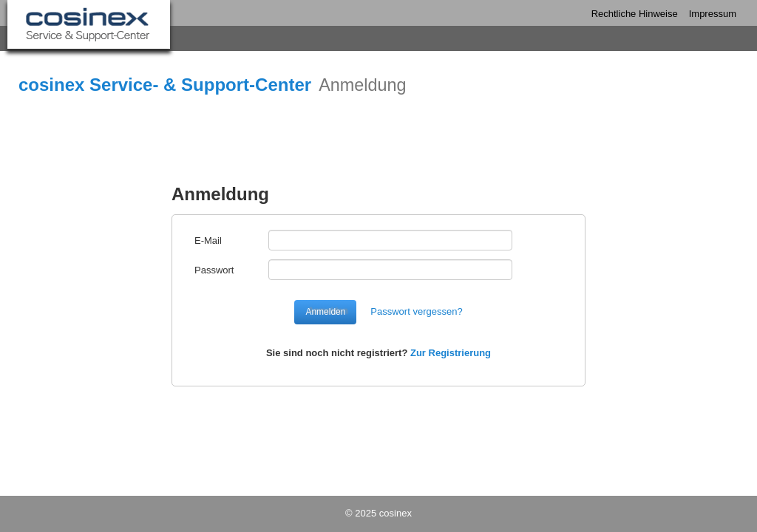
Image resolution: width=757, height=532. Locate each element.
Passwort (214, 270)
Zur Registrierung (451, 353)
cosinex (396, 513)
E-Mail (208, 241)
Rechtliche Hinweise (635, 14)
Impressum (713, 14)
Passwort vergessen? (416, 311)
